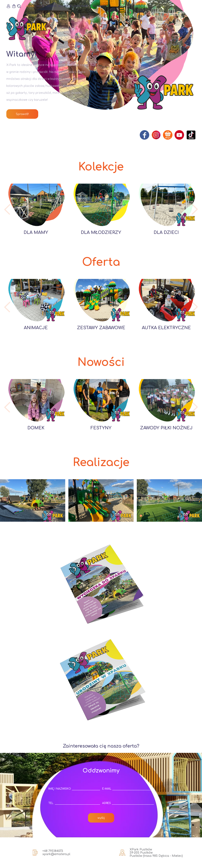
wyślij (101, 818)
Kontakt (99, 6)
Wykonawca (82, 6)
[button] (7, 209)
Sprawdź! (22, 114)
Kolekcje (65, 6)
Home (30, 6)
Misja (40, 6)
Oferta (51, 6)
